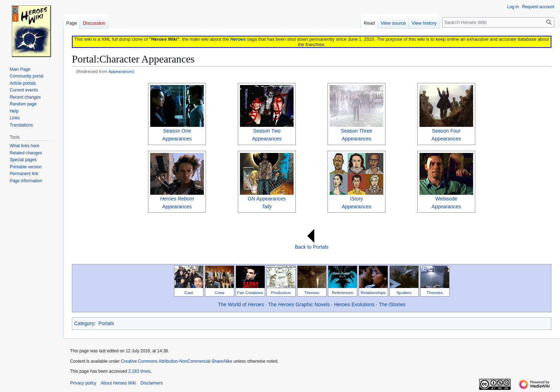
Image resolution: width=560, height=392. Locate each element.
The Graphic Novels (299, 304)
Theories (435, 292)
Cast (189, 292)
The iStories (392, 304)
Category (84, 323)
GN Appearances (267, 199)
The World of (241, 304)
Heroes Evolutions (354, 304)
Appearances (121, 71)
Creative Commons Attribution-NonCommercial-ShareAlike (176, 361)
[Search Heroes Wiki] (498, 22)
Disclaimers (152, 383)
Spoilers (404, 292)
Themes (311, 292)
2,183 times (139, 371)
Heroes (238, 39)
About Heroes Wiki (118, 383)
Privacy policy (83, 383)
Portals (106, 323)
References (343, 292)
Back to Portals (311, 247)
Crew (219, 292)
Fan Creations (250, 292)
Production (281, 292)
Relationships (373, 292)
